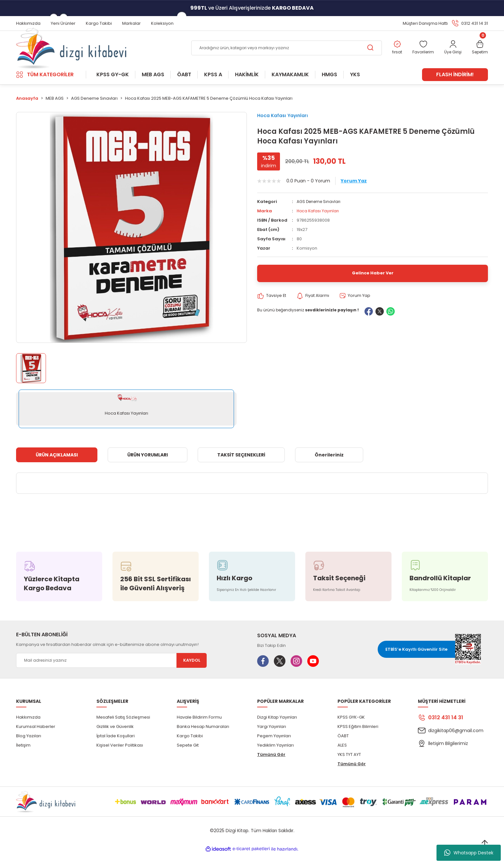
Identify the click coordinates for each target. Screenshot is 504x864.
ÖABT (343, 746)
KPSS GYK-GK (351, 727)
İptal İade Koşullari (116, 746)
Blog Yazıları (29, 746)
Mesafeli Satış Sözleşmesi (123, 727)
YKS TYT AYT (349, 765)
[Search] (281, 53)
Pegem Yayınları (274, 746)
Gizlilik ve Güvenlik (115, 737)
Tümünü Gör (271, 765)
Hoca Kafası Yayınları (287, 126)
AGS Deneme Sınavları (320, 216)
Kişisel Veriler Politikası (120, 755)
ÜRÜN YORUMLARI (148, 465)
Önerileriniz (329, 465)
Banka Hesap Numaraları (203, 737)
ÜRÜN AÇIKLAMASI (57, 465)
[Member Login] (450, 54)
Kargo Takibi (190, 746)
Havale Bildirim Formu (199, 727)
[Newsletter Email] (111, 671)
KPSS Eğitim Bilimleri (358, 737)
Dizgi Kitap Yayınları (277, 727)
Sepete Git (188, 755)
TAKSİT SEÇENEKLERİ (241, 465)
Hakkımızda (28, 727)
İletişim (23, 755)
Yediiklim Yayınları (275, 755)
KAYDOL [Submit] (192, 671)
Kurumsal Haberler (36, 737)
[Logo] (71, 53)
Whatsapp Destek (469, 853)
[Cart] (479, 54)
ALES (342, 755)
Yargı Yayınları (272, 737)
